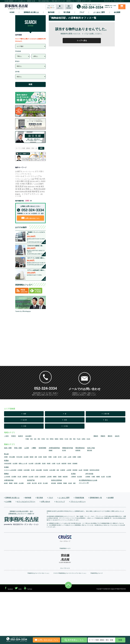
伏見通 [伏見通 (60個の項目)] (27, 181)
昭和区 (52, 439)
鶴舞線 (6, 474)
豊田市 (110, 436)
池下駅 (60, 457)
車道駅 (49, 463)
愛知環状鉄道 (80, 448)
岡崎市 (103, 436)
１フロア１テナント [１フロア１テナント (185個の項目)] (30, 194)
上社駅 (69, 457)
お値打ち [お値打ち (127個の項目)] (19, 171)
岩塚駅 (79, 457)
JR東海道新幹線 (54, 448)
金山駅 (80, 470)
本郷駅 (74, 457)
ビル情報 (8, 502)
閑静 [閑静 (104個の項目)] (33, 192)
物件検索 (51, 12)
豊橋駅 (51, 450)
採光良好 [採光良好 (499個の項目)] (19, 186)
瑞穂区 (57, 439)
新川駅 (64, 450)
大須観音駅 (43, 477)
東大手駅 (34, 483)
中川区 (66, 439)
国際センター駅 (23, 463)
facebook (8, 588)
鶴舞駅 (55, 477)
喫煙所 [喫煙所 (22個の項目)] (43, 181)
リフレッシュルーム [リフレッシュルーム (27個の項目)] (23, 179)
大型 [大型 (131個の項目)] (17, 184)
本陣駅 (6, 457)
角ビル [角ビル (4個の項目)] (32, 189)
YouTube (28, 588)
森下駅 (40, 483)
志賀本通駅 (27, 470)
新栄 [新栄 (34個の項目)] (26, 187)
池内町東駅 (42, 448)
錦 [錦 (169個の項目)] (26, 192)
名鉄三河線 (91, 448)
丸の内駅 (31, 463)
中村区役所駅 (8, 463)
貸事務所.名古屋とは (31, 12)
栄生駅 (70, 483)
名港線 (73, 474)
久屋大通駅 (38, 463)
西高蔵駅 (86, 470)
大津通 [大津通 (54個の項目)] (22, 184)
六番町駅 (73, 477)
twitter (18, 588)
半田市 (13, 436)
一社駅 (65, 457)
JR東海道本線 (9, 480)
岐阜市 (21, 436)
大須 (25, 426)
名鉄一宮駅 (8, 448)
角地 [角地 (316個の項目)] (36, 189)
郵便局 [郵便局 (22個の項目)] (18, 192)
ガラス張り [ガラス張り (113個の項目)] (39, 171)
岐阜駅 (6, 483)
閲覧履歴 (69, 8)
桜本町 (69, 463)
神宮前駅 (54, 483)
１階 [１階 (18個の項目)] (41, 194)
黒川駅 (33, 470)
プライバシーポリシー (119, 1)
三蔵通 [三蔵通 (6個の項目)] (32, 179)
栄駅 (36, 457)
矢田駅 (29, 483)
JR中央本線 (89, 474)
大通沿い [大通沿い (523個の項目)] (29, 184)
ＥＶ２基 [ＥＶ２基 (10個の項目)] (18, 196)
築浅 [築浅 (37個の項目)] (23, 189)
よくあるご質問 (99, 12)
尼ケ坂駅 (45, 483)
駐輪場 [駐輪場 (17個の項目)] (18, 194)
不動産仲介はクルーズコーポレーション (38, 573)
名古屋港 (80, 477)
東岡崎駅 (60, 483)
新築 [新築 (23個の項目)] (29, 187)
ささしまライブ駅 (84, 483)
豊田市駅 (90, 450)
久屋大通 (106, 414)
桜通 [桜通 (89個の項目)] (19, 189)
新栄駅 (45, 457)
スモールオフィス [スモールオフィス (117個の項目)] (23, 176)
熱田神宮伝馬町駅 (94, 470)
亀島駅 (32, 457)
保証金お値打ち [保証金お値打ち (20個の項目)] (35, 181)
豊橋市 (96, 436)
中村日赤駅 (19, 457)
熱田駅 (16, 483)
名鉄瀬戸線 (31, 480)
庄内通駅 (14, 477)
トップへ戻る (82, 41)
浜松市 (117, 436)
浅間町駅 (25, 477)
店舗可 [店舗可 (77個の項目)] (41, 184)
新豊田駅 (78, 450)
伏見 (66, 420)
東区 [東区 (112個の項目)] (42, 187)
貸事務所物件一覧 (96, 498)
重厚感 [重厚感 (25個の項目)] (22, 192)
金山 (106, 420)
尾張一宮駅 (18, 448)
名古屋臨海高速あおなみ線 (88, 480)
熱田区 (61, 439)
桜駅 (74, 483)
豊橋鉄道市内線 (68, 448)
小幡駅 (34, 448)
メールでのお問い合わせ (84, 389)
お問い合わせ (45, 502)
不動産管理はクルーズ (96, 573)
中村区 (43, 439)
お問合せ (122, 8)
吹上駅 (58, 463)
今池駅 (55, 457)
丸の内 (25, 420)
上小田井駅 (7, 477)
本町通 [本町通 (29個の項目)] (38, 187)
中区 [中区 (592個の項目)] (37, 179)
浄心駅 (19, 477)
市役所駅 (46, 470)
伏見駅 (40, 457)
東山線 (6, 454)
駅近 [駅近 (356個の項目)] (38, 191)
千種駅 (50, 457)
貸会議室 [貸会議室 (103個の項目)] (42, 189)
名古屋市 (28, 436)
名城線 (6, 467)
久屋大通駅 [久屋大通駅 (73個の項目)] (20, 181)
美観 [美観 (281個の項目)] (27, 189)
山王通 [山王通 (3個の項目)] (36, 184)
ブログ (82, 12)
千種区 (27, 439)
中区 (47, 439)
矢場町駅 (63, 470)
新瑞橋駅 (75, 463)
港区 (71, 439)
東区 (31, 439)
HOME (12, 12)
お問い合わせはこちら (31, 218)
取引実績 (67, 12)
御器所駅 (64, 463)
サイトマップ (107, 1)
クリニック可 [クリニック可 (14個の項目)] (19, 174)
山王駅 (27, 448)
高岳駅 (44, 463)
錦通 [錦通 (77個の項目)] (29, 192)
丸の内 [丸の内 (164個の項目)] (42, 179)
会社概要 (117, 12)
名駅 (25, 414)
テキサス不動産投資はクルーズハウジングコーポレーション (70, 573)
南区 (74, 439)
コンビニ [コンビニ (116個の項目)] (28, 174)
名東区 (83, 439)
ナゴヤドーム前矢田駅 (10, 470)
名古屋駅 (26, 457)
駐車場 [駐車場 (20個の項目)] (42, 192)
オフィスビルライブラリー (26, 502)
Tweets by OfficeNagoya (23, 311)
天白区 (88, 439)
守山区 (79, 439)
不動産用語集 (80, 498)
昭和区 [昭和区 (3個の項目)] (33, 187)
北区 (35, 439)
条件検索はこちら (74, 640)
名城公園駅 (39, 470)
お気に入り (60, 8)
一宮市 (6, 436)
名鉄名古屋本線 (56, 480)
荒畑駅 (60, 477)
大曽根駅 (20, 470)
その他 (66, 426)
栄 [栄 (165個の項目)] (16, 189)
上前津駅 (69, 470)
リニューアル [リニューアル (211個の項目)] (36, 176)
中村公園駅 (12, 457)
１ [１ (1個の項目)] (21, 194)
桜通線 (6, 460)
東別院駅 (75, 470)
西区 (39, 439)
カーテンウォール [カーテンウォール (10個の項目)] (29, 172)
